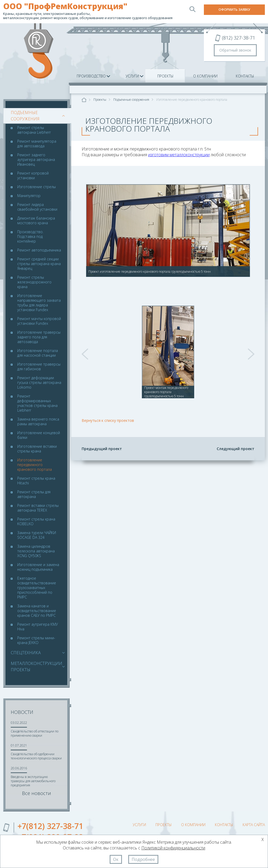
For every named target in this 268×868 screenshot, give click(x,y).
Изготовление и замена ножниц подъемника (38, 567)
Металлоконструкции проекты (36, 667)
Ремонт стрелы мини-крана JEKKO (36, 640)
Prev (85, 354)
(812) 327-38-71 (239, 38)
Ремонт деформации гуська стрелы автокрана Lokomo (39, 383)
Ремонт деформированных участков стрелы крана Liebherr (37, 403)
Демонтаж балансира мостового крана (36, 221)
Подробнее (143, 859)
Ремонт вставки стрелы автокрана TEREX (38, 508)
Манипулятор (29, 196)
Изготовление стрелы (37, 187)
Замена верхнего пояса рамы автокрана (38, 422)
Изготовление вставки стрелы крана (37, 449)
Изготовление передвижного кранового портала (35, 465)
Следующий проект (236, 449)
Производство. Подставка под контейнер (30, 237)
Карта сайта (254, 825)
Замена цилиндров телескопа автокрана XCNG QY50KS (36, 551)
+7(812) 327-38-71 (50, 826)
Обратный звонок (235, 50)
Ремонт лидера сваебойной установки (37, 207)
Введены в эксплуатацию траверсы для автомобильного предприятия (33, 781)
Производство (91, 76)
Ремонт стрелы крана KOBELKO (36, 522)
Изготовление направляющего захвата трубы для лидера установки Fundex (39, 303)
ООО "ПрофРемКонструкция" (65, 6)
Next (251, 354)
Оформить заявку (234, 10)
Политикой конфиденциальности (173, 848)
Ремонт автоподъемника (39, 250)
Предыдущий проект (102, 449)
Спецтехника (26, 653)
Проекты (165, 76)
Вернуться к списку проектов (108, 420)
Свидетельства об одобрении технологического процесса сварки (36, 756)
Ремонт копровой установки (33, 176)
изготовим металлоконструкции (179, 155)
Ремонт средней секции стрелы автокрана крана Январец (39, 264)
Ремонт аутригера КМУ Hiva (38, 627)
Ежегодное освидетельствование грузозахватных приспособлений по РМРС (37, 588)
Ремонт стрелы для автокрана (34, 494)
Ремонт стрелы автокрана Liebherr (34, 130)
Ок (116, 859)
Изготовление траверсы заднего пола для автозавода (39, 337)
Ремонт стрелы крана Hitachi (36, 481)
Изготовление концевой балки (39, 435)
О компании (205, 76)
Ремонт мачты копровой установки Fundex (39, 321)
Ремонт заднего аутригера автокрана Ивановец (36, 160)
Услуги (132, 76)
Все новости (37, 793)
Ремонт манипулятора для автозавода (37, 144)
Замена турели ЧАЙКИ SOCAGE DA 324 (37, 535)
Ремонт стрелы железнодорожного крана (34, 282)
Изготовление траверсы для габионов (39, 367)
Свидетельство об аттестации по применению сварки (35, 733)
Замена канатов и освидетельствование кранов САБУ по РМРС (37, 611)
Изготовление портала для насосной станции (38, 353)
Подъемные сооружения (36, 116)
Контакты (245, 76)
